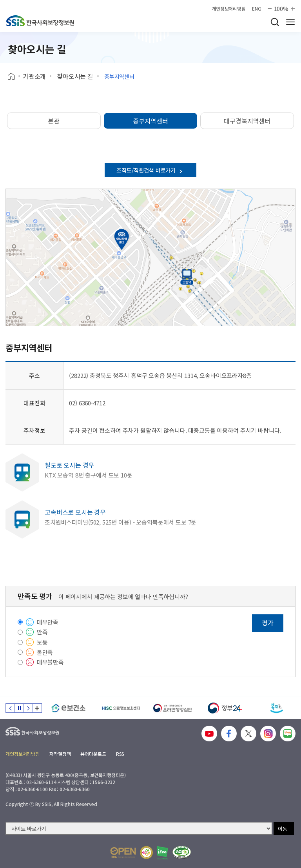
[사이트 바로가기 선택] (139, 828)
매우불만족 (50, 662)
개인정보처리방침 (229, 9)
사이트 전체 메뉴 (290, 22)
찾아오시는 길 (75, 76)
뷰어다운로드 (93, 754)
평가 (268, 623)
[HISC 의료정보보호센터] (121, 708)
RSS (120, 754)
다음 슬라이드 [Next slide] (28, 708)
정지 (19, 708)
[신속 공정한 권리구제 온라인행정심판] (173, 708)
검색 (275, 22)
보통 (42, 642)
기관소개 (34, 76)
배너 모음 (37, 708)
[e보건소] (68, 708)
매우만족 (48, 622)
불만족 (45, 652)
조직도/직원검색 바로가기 (150, 170)
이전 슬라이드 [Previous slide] (10, 708)
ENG (257, 9)
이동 (283, 829)
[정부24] (225, 708)
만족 (42, 632)
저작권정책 (60, 754)
